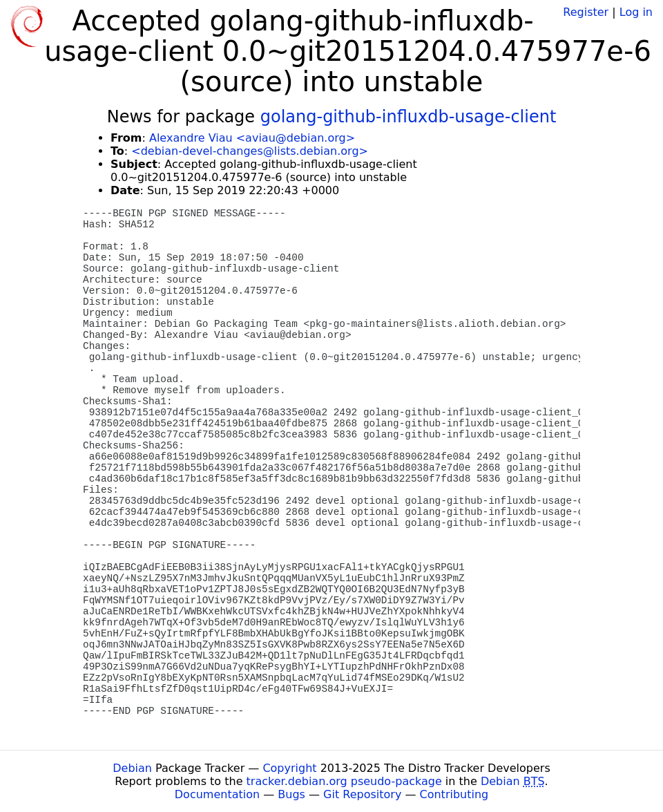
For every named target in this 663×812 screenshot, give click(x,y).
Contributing (454, 794)
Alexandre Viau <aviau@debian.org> (252, 138)
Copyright (289, 768)
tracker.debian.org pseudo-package (344, 781)
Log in (636, 12)
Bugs (291, 794)
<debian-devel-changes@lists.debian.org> (250, 151)
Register (586, 12)
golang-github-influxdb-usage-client (409, 117)
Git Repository (362, 794)
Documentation (217, 794)
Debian (132, 768)
